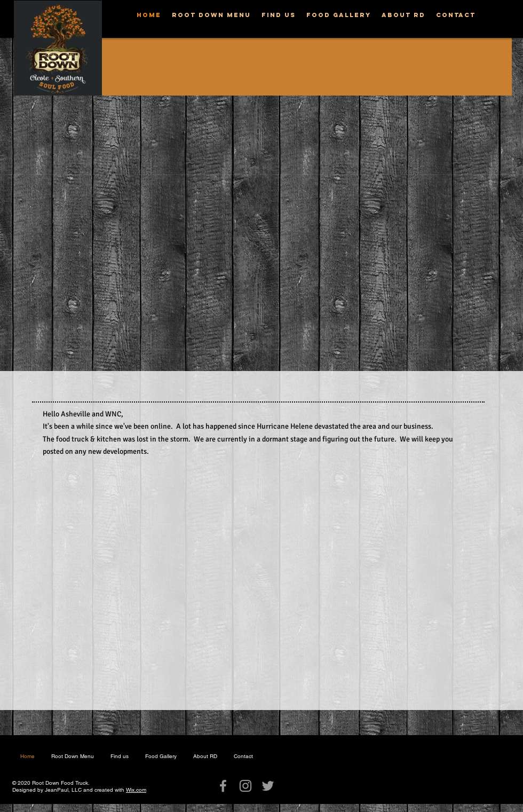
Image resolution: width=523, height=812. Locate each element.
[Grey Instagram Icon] (245, 786)
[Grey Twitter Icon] (268, 786)
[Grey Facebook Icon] (223, 786)
